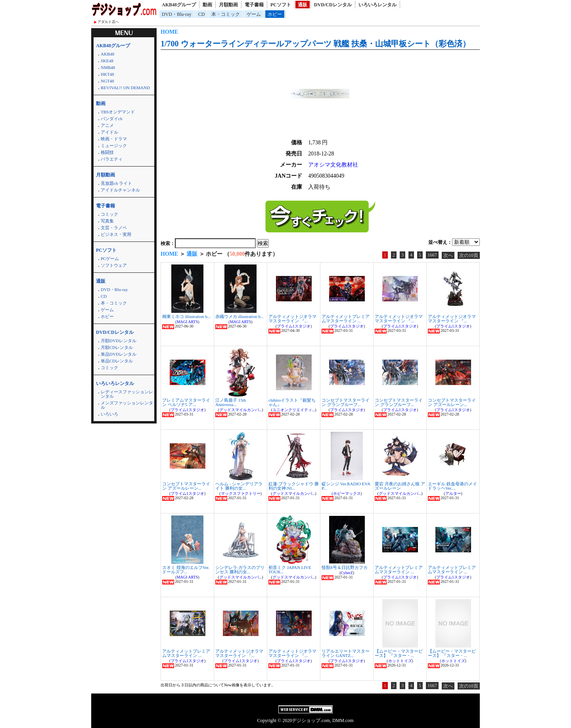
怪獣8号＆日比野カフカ (345, 567)
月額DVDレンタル (119, 341)
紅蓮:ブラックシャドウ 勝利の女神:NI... (294, 486)
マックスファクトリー (241, 493)
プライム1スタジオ (294, 326)
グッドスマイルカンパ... (241, 410)
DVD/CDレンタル (333, 5)
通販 (303, 5)
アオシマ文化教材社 (333, 165)
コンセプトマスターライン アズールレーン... (452, 402)
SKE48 (107, 61)
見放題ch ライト (116, 183)
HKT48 (107, 74)
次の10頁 (469, 255)
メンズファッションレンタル (127, 405)
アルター (453, 493)
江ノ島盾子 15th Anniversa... (231, 402)
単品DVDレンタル (119, 354)
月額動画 (228, 5)
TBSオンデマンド (118, 112)
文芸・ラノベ (114, 228)
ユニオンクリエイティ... (294, 410)
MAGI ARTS (188, 322)
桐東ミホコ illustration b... (186, 316)
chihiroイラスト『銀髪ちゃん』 (292, 402)
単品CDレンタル (117, 361)
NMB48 (108, 67)
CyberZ (347, 573)
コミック (109, 214)
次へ (448, 255)
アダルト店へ (108, 22)
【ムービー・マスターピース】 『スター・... (399, 653)
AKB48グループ (179, 5)
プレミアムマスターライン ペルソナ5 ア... (186, 402)
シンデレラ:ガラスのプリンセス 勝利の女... (240, 570)
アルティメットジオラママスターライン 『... (292, 319)
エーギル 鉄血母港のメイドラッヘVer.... (452, 486)
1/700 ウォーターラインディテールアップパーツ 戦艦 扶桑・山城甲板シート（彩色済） (315, 44)
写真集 (107, 221)
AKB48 (107, 54)
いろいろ (109, 414)
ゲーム (254, 14)
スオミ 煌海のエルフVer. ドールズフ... (186, 570)
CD (202, 14)
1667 (432, 255)
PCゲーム (110, 259)
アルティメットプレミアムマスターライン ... (346, 319)
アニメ (107, 125)
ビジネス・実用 (116, 234)
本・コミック (226, 14)
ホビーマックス (347, 493)
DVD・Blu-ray (177, 14)
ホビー (275, 14)
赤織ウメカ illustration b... (240, 316)
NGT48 (107, 81)
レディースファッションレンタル (127, 394)
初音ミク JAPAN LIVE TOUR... (290, 570)
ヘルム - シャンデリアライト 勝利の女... (239, 486)
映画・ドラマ (114, 139)
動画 (207, 5)
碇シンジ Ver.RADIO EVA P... (346, 486)
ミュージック (114, 146)
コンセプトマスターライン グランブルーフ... (346, 402)
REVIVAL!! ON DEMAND (125, 88)
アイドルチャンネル (120, 190)
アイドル (109, 132)
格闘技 (107, 152)
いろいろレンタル (377, 5)
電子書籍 (254, 5)
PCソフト (281, 5)
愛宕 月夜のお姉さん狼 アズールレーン (400, 486)
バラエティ (112, 159)
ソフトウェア (114, 265)
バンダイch (111, 119)
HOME (169, 32)
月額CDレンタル (117, 347)
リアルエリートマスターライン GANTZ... (346, 653)
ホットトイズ (400, 661)
